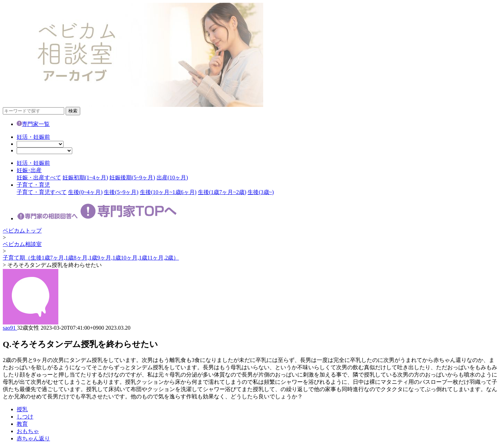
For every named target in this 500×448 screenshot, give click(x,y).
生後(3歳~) (261, 192)
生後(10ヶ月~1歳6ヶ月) (168, 192)
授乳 (22, 409)
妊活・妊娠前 (33, 137)
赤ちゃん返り (33, 438)
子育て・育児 (33, 185)
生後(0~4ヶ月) (85, 192)
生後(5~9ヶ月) (121, 192)
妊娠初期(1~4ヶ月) (85, 177)
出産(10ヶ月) (172, 177)
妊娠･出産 (29, 170)
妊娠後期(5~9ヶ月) (132, 177)
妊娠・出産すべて (39, 177)
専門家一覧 (33, 124)
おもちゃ (28, 431)
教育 (22, 424)
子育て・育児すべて (42, 192)
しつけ (25, 417)
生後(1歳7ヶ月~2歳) (222, 192)
